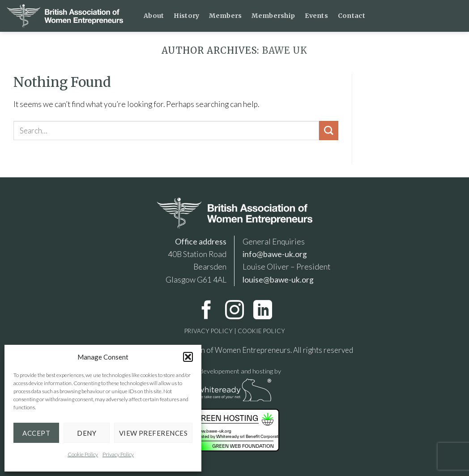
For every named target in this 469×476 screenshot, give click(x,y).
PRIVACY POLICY (209, 331)
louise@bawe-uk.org (278, 280)
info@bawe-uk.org (275, 254)
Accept (36, 433)
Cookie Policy (83, 454)
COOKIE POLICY (261, 331)
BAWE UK (285, 51)
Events (316, 16)
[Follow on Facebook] (206, 311)
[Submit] (329, 131)
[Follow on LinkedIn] (263, 311)
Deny (87, 433)
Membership (273, 16)
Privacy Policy (118, 454)
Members (225, 16)
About (154, 16)
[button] (188, 357)
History (186, 16)
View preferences (153, 433)
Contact (352, 16)
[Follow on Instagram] (234, 311)
